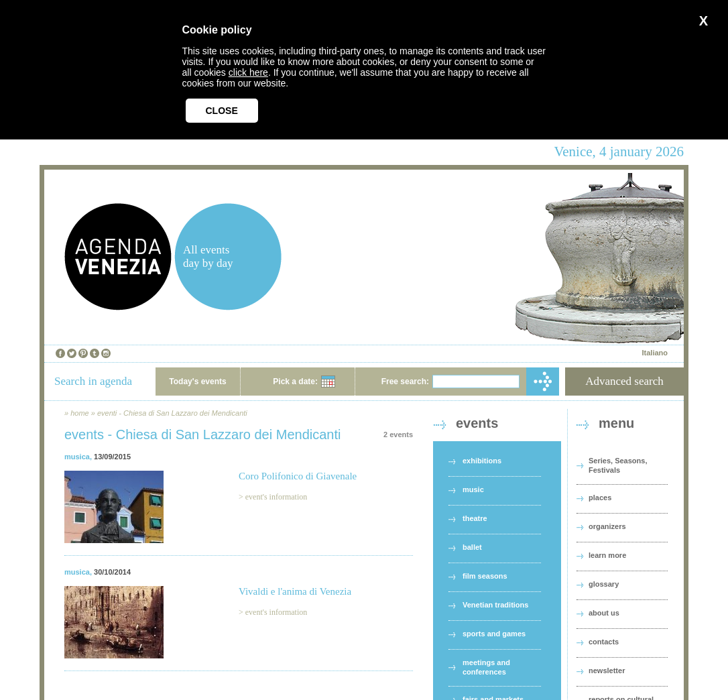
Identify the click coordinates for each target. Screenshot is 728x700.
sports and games (494, 634)
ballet (472, 547)
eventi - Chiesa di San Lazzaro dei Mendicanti (172, 413)
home (80, 413)
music (473, 489)
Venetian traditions (495, 605)
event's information (276, 497)
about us (604, 613)
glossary (604, 584)
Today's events (197, 382)
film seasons (485, 576)
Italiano (655, 353)
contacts (604, 642)
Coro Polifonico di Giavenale (298, 476)
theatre (475, 518)
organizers (607, 526)
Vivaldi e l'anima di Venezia (295, 591)
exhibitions (482, 461)
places (600, 498)
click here (248, 72)
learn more (607, 555)
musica (77, 457)
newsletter (607, 670)
